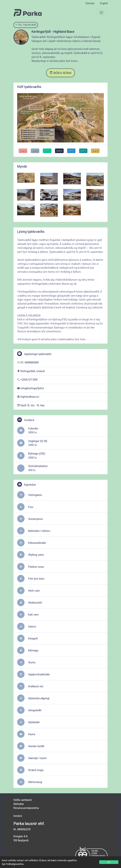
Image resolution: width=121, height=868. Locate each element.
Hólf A (23, 151)
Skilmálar (19, 804)
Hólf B (35, 151)
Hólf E (71, 151)
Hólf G (95, 151)
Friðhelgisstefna (15, 864)
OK (109, 862)
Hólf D (59, 151)
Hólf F (83, 151)
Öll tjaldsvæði (26, 25)
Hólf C (47, 151)
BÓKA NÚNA (61, 73)
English (104, 3)
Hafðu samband (22, 800)
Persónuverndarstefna (26, 808)
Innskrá (18, 816)
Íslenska (90, 3)
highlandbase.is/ (30, 397)
